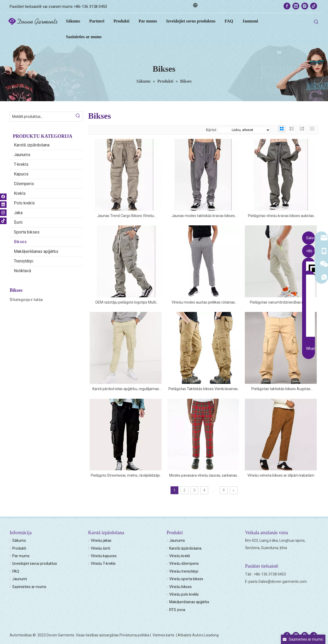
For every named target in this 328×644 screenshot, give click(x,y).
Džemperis (24, 184)
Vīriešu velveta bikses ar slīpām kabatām (281, 475)
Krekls (20, 193)
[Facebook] (287, 6)
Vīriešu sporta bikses (186, 579)
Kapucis (21, 174)
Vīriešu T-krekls (103, 563)
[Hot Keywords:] (316, 22)
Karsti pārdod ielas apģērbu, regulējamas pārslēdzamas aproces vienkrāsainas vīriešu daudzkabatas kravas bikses (126, 389)
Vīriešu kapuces (104, 556)
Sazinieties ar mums (29, 587)
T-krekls (21, 164)
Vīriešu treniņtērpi (184, 571)
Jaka (18, 213)
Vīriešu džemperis (184, 563)
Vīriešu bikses (180, 587)
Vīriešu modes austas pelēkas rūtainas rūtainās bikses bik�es (203, 303)
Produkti (19, 548)
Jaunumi (20, 579)
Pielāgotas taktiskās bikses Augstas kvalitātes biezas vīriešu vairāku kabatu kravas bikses (281, 389)
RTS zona (177, 610)
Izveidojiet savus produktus (35, 563)
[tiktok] (314, 6)
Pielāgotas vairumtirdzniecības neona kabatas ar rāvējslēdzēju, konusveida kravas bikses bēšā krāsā (281, 303)
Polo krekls (24, 203)
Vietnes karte (164, 635)
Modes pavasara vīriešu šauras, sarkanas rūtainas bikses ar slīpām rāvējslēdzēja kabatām (203, 476)
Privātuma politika (134, 635)
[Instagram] (305, 6)
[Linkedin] (296, 6)
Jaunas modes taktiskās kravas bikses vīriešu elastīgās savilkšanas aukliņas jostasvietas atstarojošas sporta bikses (203, 216)
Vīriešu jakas (101, 540)
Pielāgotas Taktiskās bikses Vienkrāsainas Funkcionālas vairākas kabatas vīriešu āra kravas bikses (203, 389)
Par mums (21, 556)
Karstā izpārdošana (32, 145)
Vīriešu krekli (180, 556)
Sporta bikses (27, 232)
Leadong (211, 635)
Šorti (18, 222)
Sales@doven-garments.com (283, 582)
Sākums (19, 540)
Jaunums (22, 155)
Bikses (20, 242)
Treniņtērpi (24, 261)
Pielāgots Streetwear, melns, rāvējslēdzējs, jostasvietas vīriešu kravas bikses (126, 476)
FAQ (16, 571)
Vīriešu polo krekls (184, 594)
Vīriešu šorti (100, 548)
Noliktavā (22, 271)
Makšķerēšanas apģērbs (36, 251)
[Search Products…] (42, 117)
